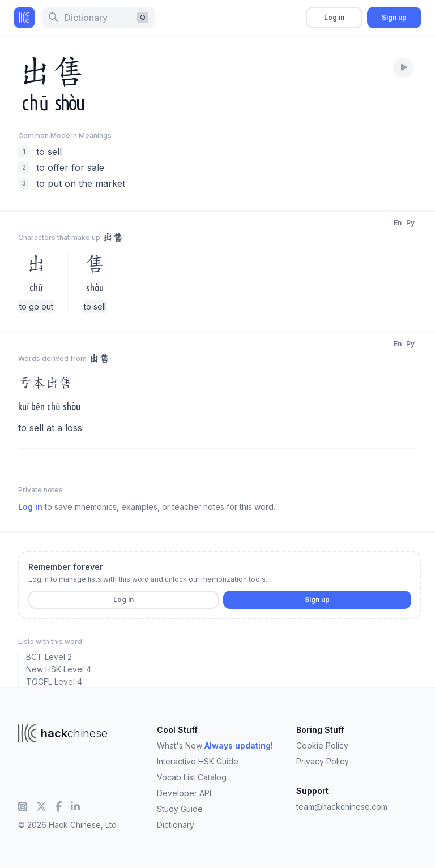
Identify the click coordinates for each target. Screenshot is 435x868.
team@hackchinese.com (342, 807)
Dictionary (176, 825)
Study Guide (180, 809)
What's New (215, 745)
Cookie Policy (322, 745)
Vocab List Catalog (192, 777)
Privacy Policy (323, 761)
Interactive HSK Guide (198, 761)
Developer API (184, 793)
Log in (334, 17)
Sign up (394, 17)
